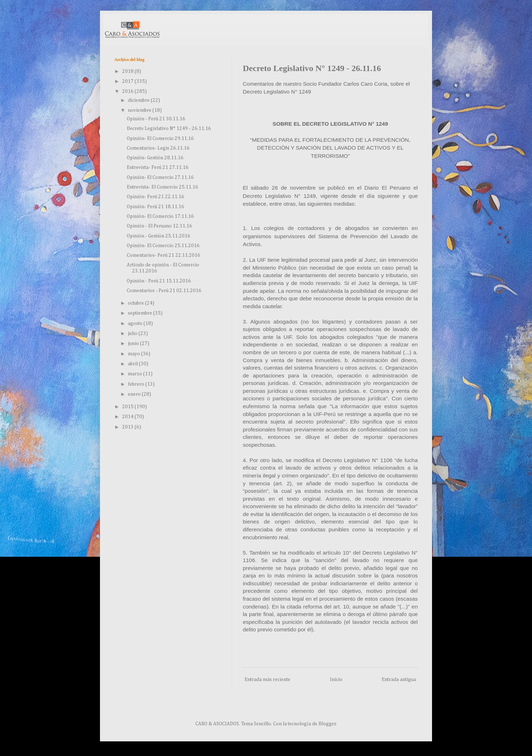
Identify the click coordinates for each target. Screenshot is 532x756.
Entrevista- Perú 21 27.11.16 (158, 167)
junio (134, 344)
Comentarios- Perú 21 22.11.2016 (164, 255)
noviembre (140, 110)
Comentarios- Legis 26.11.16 (158, 148)
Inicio (336, 680)
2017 (128, 81)
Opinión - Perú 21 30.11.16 (156, 119)
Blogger (327, 724)
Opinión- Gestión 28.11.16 (155, 158)
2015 (128, 407)
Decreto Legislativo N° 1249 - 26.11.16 (169, 129)
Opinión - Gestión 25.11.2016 (159, 236)
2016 (128, 91)
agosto (136, 324)
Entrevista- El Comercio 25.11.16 (162, 187)
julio (133, 334)
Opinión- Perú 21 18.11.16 (155, 207)
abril (133, 364)
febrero (137, 384)
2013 (128, 427)
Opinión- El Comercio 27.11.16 (160, 177)
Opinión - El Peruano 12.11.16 (159, 226)
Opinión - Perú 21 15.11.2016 (159, 281)
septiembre (140, 313)
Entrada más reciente (267, 680)
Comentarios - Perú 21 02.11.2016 (164, 291)
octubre (136, 303)
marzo (135, 374)
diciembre (139, 100)
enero (135, 394)
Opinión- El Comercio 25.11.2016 (163, 246)
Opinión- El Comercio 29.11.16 (160, 139)
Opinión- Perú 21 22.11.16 (155, 197)
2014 (128, 417)
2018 (128, 71)
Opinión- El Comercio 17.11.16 (160, 216)
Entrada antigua (399, 680)
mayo (134, 354)
